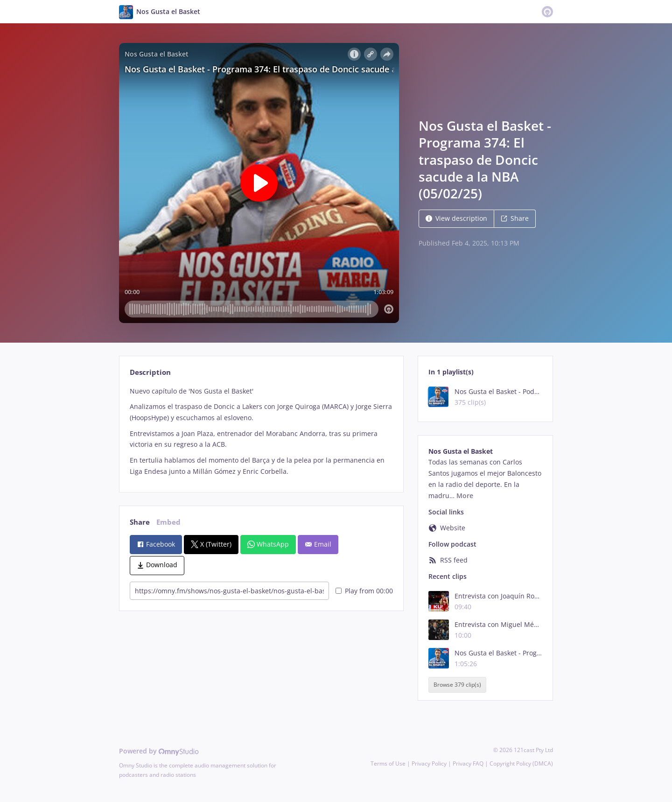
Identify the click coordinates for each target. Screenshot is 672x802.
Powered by (159, 751)
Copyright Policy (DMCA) (521, 763)
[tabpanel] (261, 431)
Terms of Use (388, 763)
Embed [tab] (168, 522)
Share (515, 218)
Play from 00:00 (364, 591)
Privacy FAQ (468, 763)
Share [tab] (140, 522)
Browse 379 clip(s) (457, 685)
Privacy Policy (429, 763)
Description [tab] (150, 372)
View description (456, 218)
